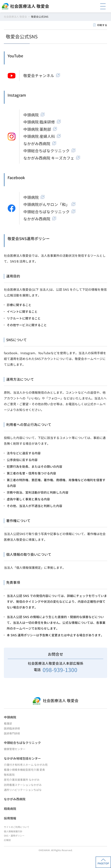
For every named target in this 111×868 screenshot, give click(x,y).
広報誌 (7, 840)
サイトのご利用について (17, 827)
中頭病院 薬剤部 (37, 129)
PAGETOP (103, 862)
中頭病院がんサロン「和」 (46, 204)
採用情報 (10, 818)
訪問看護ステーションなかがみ (23, 785)
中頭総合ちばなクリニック (46, 151)
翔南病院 (10, 809)
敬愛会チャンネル (39, 76)
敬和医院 (9, 775)
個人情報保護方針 (13, 831)
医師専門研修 (12, 733)
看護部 (8, 723)
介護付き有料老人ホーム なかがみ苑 (26, 765)
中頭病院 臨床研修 (39, 122)
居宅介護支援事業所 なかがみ (22, 780)
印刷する (102, 25)
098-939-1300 (60, 670)
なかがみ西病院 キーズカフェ (49, 158)
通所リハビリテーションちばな (23, 790)
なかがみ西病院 (37, 144)
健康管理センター (15, 749)
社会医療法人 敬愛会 (30, 6)
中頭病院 (31, 115)
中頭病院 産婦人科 (39, 136)
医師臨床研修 (12, 728)
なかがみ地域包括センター (22, 758)
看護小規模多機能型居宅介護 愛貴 (24, 770)
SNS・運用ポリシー (14, 836)
